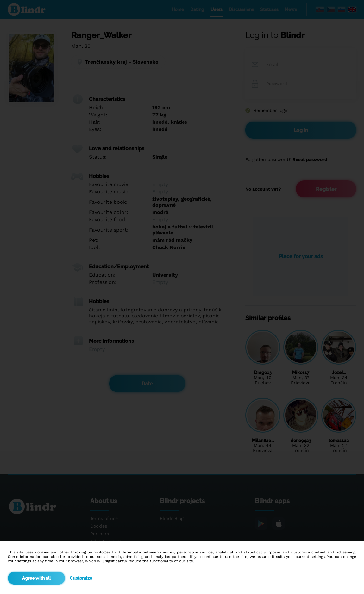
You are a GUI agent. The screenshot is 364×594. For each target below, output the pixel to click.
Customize (81, 578)
